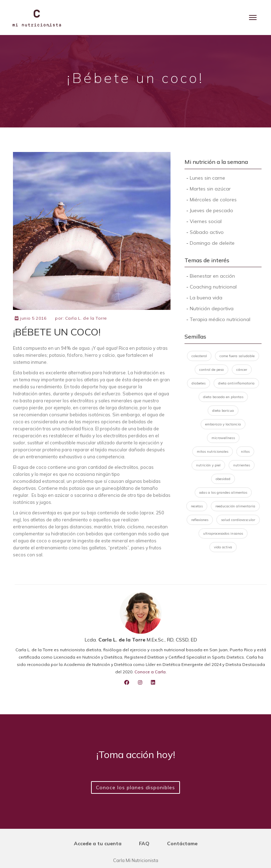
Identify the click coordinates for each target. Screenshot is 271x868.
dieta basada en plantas (223, 397)
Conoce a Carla (150, 672)
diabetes (199, 383)
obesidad (223, 479)
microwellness (223, 438)
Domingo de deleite (212, 243)
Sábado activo (207, 232)
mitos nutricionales (213, 452)
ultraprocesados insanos (223, 533)
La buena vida (206, 298)
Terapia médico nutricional (220, 319)
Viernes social (206, 221)
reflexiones (200, 520)
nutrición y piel (208, 465)
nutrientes (242, 465)
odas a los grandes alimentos (223, 492)
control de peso (211, 370)
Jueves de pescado (211, 210)
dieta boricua (223, 411)
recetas (197, 506)
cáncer (242, 370)
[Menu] (253, 18)
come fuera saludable (237, 356)
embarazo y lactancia (223, 424)
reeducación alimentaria (235, 506)
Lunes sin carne (207, 178)
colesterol (199, 356)
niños (245, 452)
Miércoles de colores (213, 200)
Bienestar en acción (212, 276)
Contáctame (182, 843)
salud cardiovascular (238, 520)
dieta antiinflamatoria (236, 383)
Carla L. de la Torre (86, 318)
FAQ (144, 843)
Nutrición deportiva (212, 308)
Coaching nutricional (213, 287)
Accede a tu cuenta (98, 843)
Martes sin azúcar (210, 189)
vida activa (223, 547)
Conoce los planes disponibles (135, 787)
